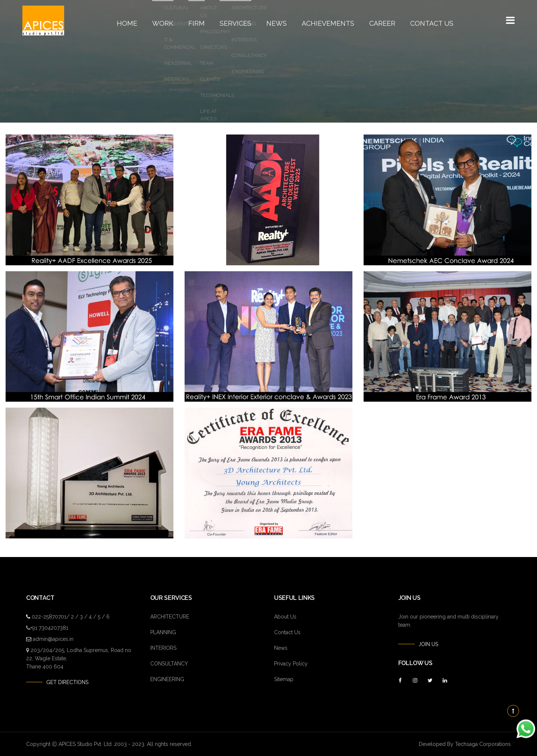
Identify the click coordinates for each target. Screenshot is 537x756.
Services (246, 20)
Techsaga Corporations (483, 744)
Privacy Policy (291, 664)
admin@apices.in (53, 639)
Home (153, 20)
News (280, 20)
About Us (285, 617)
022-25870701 (49, 617)
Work (184, 20)
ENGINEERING (167, 679)
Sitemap (284, 679)
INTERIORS (163, 648)
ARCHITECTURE (170, 617)
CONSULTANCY (169, 664)
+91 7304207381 (49, 628)
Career (367, 20)
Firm (213, 20)
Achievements (322, 20)
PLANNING (163, 632)
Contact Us (408, 20)
